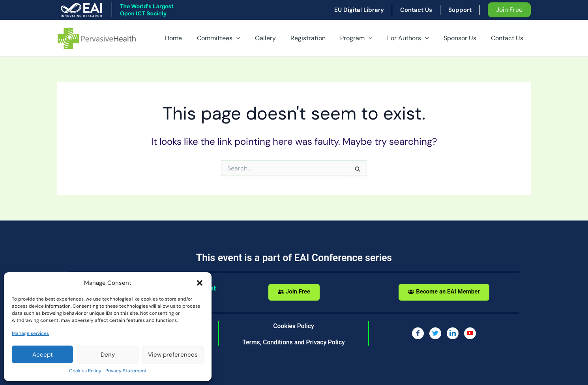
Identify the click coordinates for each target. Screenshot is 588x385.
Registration (317, 38)
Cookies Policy (85, 371)
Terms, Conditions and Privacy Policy (294, 342)
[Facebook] (418, 333)
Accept (43, 355)
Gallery (277, 38)
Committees (232, 38)
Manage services (30, 333)
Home (189, 38)
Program (364, 38)
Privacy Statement (126, 371)
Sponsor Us (463, 38)
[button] (200, 283)
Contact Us (508, 38)
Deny (108, 355)
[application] (250, 38)
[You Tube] (470, 333)
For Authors (413, 38)
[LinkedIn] (453, 333)
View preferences (173, 355)
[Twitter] (435, 333)
